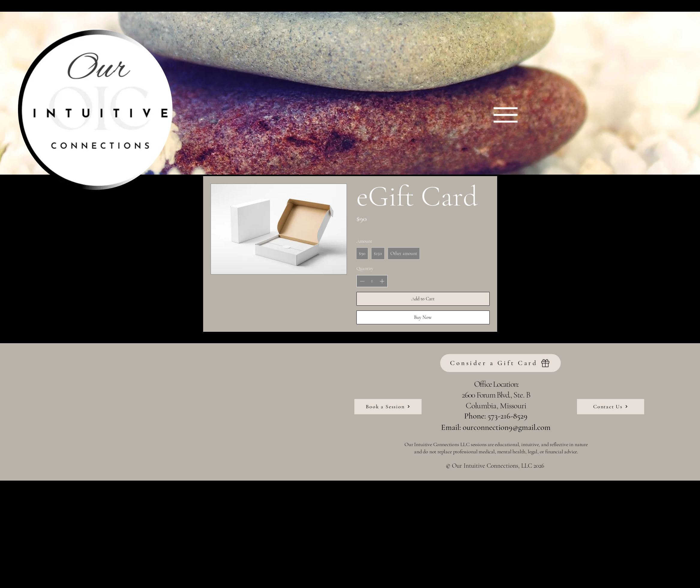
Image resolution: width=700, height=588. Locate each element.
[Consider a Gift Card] (500, 363)
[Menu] (506, 115)
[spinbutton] (372, 281)
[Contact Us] (611, 407)
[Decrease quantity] (362, 281)
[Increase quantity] (382, 281)
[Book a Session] (388, 407)
